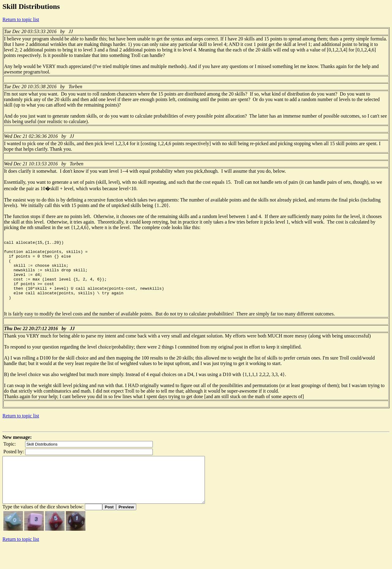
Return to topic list (21, 19)
